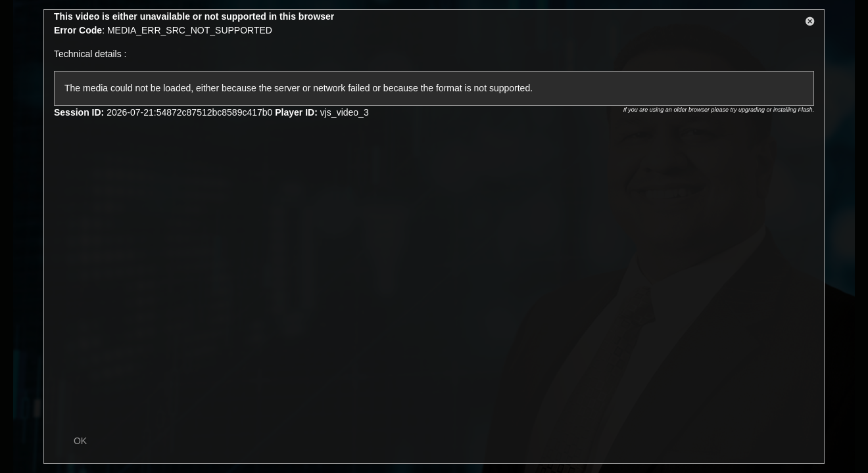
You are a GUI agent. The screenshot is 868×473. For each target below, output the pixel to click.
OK (80, 441)
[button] (810, 24)
